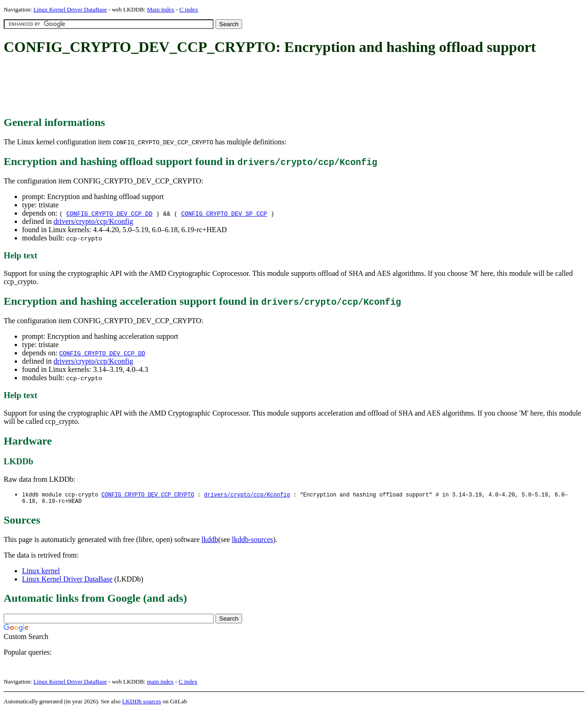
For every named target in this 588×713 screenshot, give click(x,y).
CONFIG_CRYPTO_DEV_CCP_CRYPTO (148, 495)
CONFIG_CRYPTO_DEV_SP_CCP (224, 213)
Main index (161, 9)
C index (189, 9)
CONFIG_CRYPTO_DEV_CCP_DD (109, 213)
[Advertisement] (171, 86)
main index (160, 683)
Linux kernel (41, 573)
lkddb (210, 541)
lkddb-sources (253, 541)
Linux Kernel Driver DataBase (70, 9)
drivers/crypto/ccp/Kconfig (93, 221)
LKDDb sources (142, 703)
